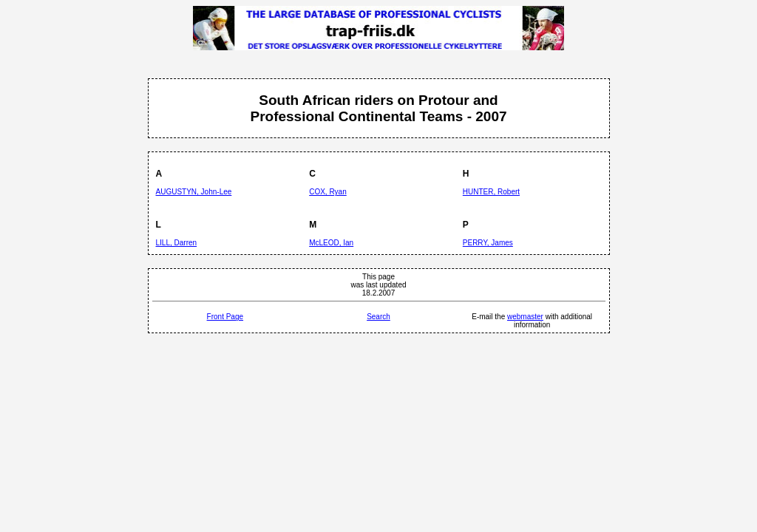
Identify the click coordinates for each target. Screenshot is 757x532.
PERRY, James (488, 243)
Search (378, 317)
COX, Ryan (328, 192)
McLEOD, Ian (331, 243)
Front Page (225, 317)
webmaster (525, 317)
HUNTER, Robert (491, 192)
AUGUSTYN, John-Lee (194, 192)
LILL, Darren (177, 243)
